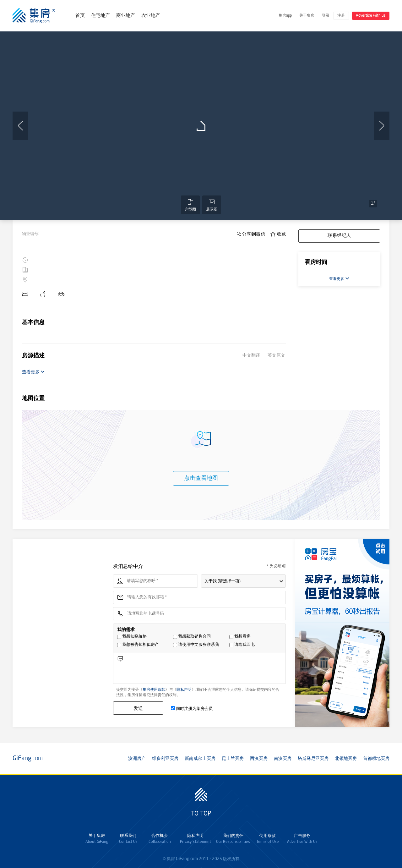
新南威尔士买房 (200, 759)
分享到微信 (254, 234)
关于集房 (307, 16)
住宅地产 (100, 16)
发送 (138, 708)
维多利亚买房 (165, 759)
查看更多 (33, 372)
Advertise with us (371, 16)
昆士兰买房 (233, 759)
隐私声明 (184, 690)
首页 (80, 16)
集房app (285, 16)
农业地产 (151, 16)
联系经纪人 (339, 236)
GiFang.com (187, 859)
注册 (341, 16)
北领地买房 (346, 759)
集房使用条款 (154, 690)
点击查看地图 (201, 478)
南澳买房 (283, 759)
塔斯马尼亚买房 (313, 759)
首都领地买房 (376, 759)
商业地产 (126, 16)
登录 (326, 16)
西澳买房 (259, 759)
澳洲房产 (137, 759)
